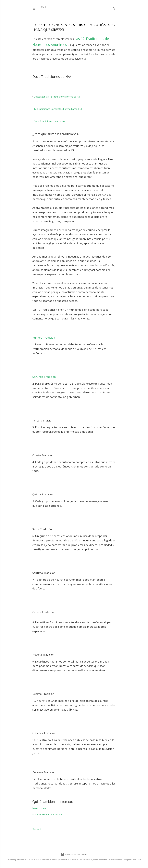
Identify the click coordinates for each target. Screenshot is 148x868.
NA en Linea (39, 808)
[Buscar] (114, 8)
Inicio (45, 7)
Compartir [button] (37, 829)
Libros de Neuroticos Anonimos (47, 814)
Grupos (54, 7)
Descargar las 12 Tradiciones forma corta (57, 97)
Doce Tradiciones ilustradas (49, 121)
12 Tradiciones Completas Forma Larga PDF (58, 109)
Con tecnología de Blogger (74, 854)
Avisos (65, 7)
